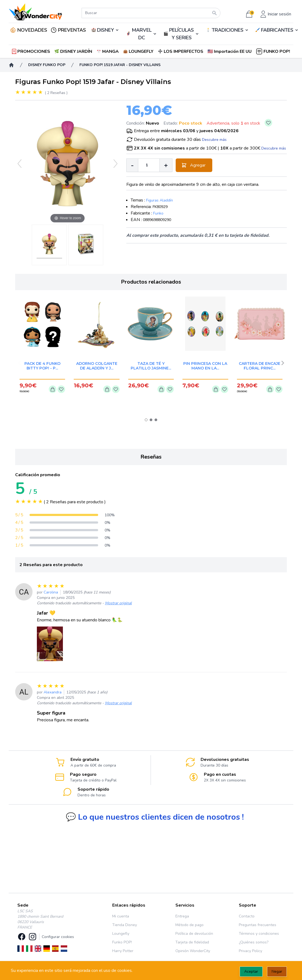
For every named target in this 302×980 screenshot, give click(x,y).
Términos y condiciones (259, 934)
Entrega (182, 916)
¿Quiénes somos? (254, 942)
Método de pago (189, 925)
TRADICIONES (228, 30)
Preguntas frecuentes (258, 925)
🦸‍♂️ (141, 34)
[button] (230, 51)
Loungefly (121, 934)
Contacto (247, 916)
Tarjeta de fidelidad (192, 942)
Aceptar (251, 971)
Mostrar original (118, 603)
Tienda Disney (125, 925)
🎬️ (181, 34)
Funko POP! (122, 942)
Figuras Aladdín (160, 200)
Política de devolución (194, 934)
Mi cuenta (121, 916)
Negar (277, 971)
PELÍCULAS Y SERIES (181, 34)
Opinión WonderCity (193, 951)
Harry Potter (123, 951)
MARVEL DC (142, 34)
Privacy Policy (250, 951)
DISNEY (105, 30)
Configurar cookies (58, 937)
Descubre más (214, 140)
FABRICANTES (277, 30)
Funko (158, 213)
